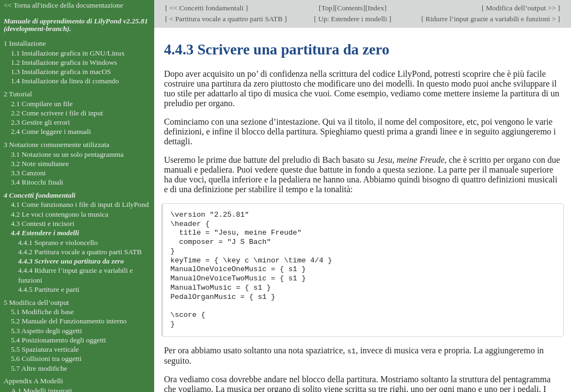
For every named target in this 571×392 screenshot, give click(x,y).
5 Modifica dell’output (37, 302)
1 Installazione (25, 43)
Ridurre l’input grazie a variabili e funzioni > (491, 19)
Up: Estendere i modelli (353, 19)
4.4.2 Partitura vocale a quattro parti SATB (80, 252)
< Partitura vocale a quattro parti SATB (226, 19)
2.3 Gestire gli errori (40, 122)
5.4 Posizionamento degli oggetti (59, 340)
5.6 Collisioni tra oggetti (46, 359)
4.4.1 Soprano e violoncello (58, 243)
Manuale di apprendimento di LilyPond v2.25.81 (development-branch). (76, 25)
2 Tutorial (18, 94)
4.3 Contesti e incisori (42, 223)
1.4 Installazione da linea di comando (65, 81)
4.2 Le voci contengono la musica (60, 214)
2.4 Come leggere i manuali (51, 131)
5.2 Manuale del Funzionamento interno (69, 321)
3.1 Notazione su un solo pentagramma (67, 154)
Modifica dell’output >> (521, 8)
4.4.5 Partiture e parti (48, 289)
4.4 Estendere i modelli (45, 233)
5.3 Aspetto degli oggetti (46, 331)
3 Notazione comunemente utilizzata (57, 145)
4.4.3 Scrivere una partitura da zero (71, 261)
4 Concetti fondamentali (40, 195)
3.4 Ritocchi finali (37, 182)
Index (376, 8)
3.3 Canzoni (28, 173)
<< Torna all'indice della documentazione (64, 5)
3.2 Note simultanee (40, 164)
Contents (350, 8)
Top (327, 8)
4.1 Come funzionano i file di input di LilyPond (80, 204)
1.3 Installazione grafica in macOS (61, 72)
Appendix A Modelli (34, 381)
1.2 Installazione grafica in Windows (64, 62)
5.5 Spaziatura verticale (45, 349)
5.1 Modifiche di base (42, 312)
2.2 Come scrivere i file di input (57, 113)
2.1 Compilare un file (42, 104)
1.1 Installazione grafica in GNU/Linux (68, 53)
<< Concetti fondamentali (206, 8)
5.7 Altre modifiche (39, 368)
